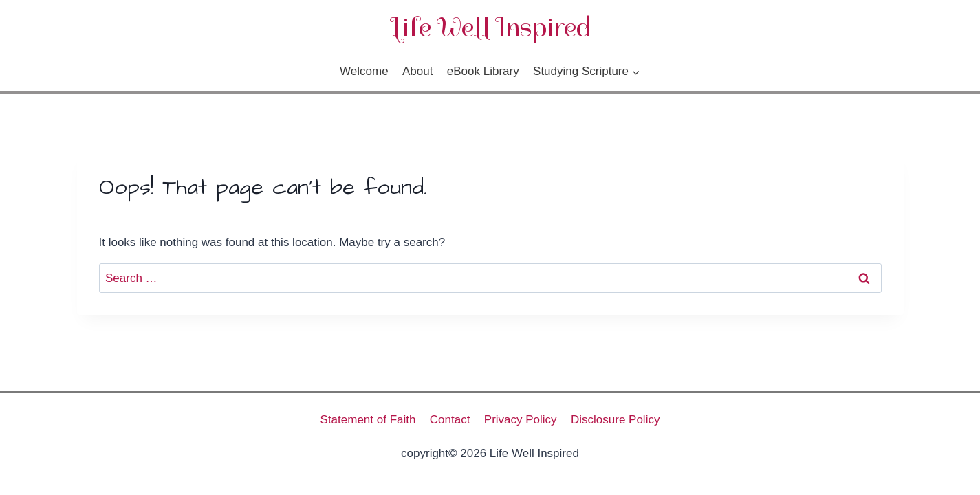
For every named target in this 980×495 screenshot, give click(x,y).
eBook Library (483, 71)
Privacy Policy (521, 420)
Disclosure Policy (615, 420)
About (417, 71)
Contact (450, 420)
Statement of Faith (368, 420)
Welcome (364, 71)
